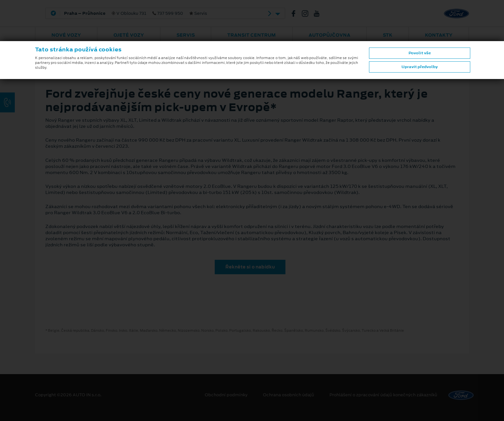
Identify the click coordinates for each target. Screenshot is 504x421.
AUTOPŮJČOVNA (329, 35)
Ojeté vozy (129, 35)
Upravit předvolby (420, 67)
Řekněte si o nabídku (250, 267)
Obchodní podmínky (226, 395)
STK (388, 35)
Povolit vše (420, 53)
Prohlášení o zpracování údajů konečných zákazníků (383, 395)
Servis (186, 35)
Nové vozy (66, 35)
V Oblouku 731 (135, 13)
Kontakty (439, 35)
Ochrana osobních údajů (288, 395)
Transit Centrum (252, 35)
